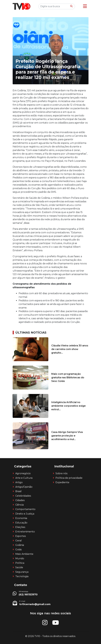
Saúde (19, 567)
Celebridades (23, 496)
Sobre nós (61, 473)
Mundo (20, 558)
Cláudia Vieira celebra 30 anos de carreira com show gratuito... (70, 349)
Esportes (21, 536)
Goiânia (20, 545)
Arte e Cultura (24, 478)
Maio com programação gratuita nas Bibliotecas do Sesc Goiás (68, 377)
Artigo (19, 482)
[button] (85, 6)
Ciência (19, 505)
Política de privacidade (69, 478)
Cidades (20, 500)
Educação (21, 523)
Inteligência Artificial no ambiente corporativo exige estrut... (68, 406)
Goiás (18, 549)
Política (20, 563)
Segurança (22, 572)
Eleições (20, 527)
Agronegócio (23, 473)
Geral (19, 541)
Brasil (18, 491)
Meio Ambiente (24, 554)
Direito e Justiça (25, 514)
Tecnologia (22, 576)
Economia (21, 518)
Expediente (62, 482)
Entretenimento (25, 532)
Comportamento (25, 509)
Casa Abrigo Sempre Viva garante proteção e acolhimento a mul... (67, 436)
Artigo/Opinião (24, 487)
